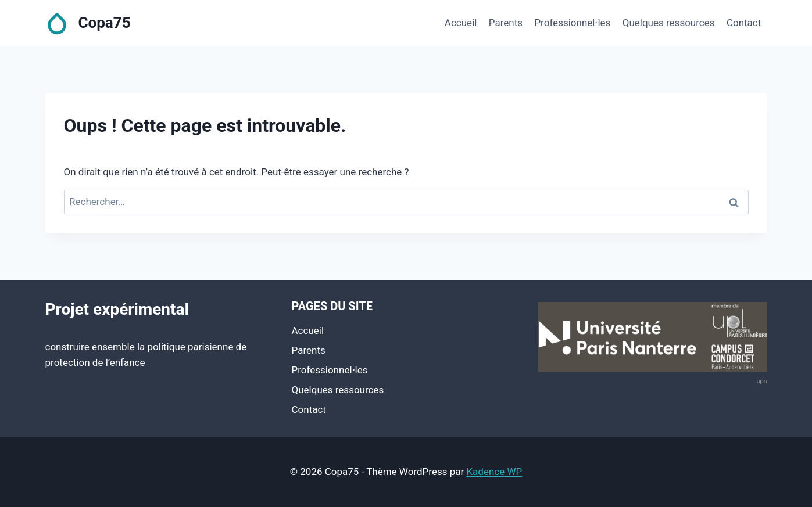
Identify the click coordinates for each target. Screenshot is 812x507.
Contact (744, 23)
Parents (506, 23)
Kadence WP (494, 472)
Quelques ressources (669, 23)
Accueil (461, 23)
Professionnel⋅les (572, 23)
